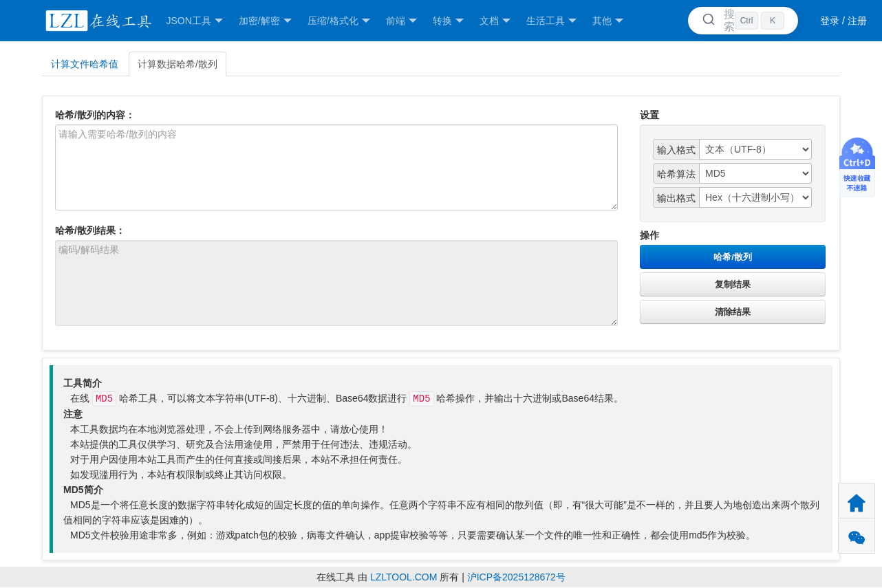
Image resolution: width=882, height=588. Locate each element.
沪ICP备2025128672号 (516, 577)
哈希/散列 (733, 257)
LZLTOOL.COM (404, 577)
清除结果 (733, 312)
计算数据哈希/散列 (178, 64)
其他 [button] (608, 21)
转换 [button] (448, 21)
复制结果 (733, 284)
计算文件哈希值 (85, 64)
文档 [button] (495, 21)
